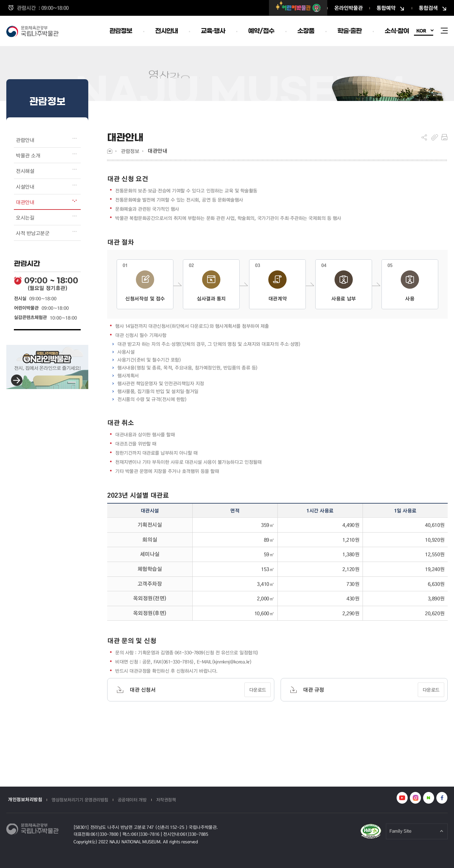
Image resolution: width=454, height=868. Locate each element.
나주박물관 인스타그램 (415, 798)
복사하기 (435, 137)
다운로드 (258, 690)
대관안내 (157, 151)
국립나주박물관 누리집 (35, 32)
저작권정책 (166, 800)
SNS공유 (424, 137)
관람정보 (130, 151)
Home (110, 151)
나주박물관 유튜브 (402, 798)
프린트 (444, 137)
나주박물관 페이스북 (442, 798)
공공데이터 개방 (132, 800)
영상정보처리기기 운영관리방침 (80, 800)
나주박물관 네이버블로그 (429, 798)
